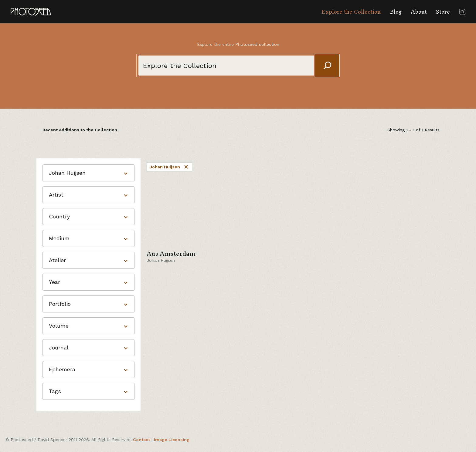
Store (443, 12)
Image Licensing (172, 440)
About (419, 12)
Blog (396, 12)
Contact (141, 440)
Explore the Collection (351, 12)
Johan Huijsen (169, 167)
